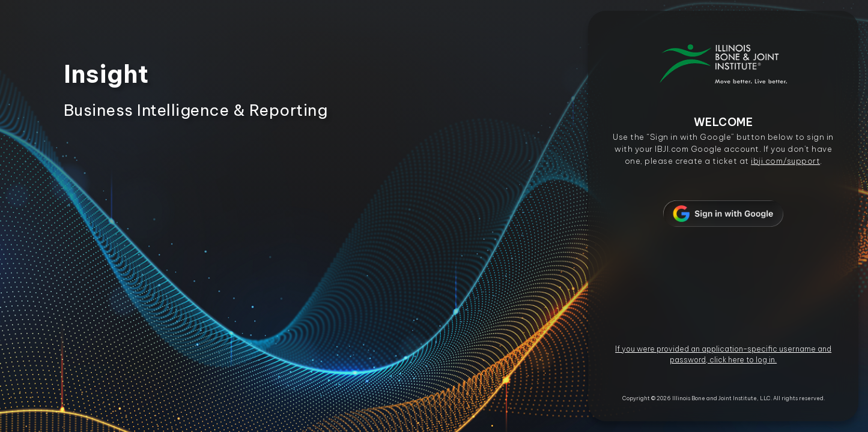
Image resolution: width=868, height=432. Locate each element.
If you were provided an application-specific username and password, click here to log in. (723, 354)
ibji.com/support (785, 161)
